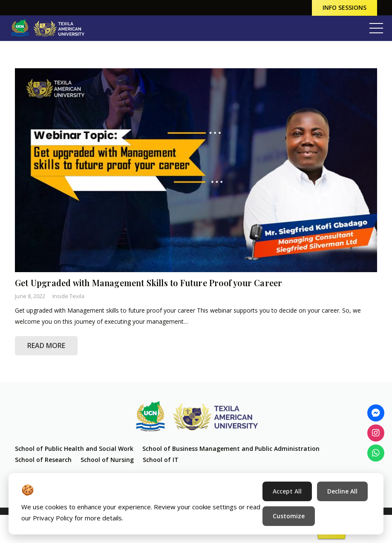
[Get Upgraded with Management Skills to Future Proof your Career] (196, 170)
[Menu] (376, 28)
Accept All (287, 491)
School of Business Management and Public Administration (231, 449)
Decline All (342, 491)
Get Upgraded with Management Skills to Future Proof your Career (148, 283)
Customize (289, 516)
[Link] (47, 28)
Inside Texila (68, 296)
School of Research (43, 460)
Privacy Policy (53, 518)
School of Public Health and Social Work (74, 449)
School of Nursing (107, 460)
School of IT (161, 460)
